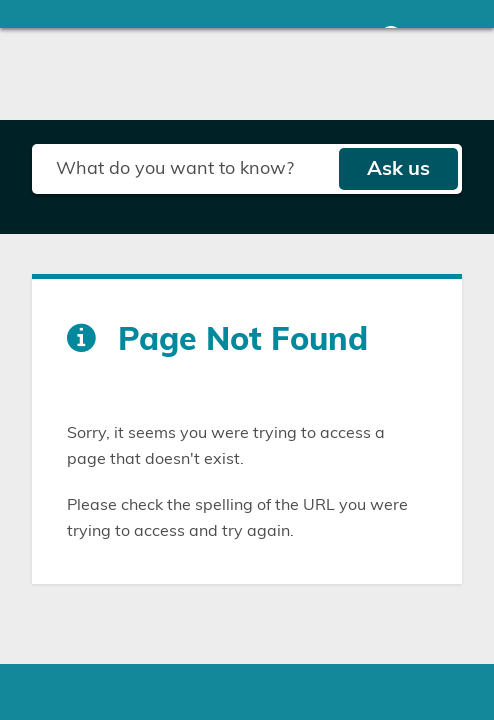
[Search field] (185, 169)
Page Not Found (243, 340)
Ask (398, 169)
